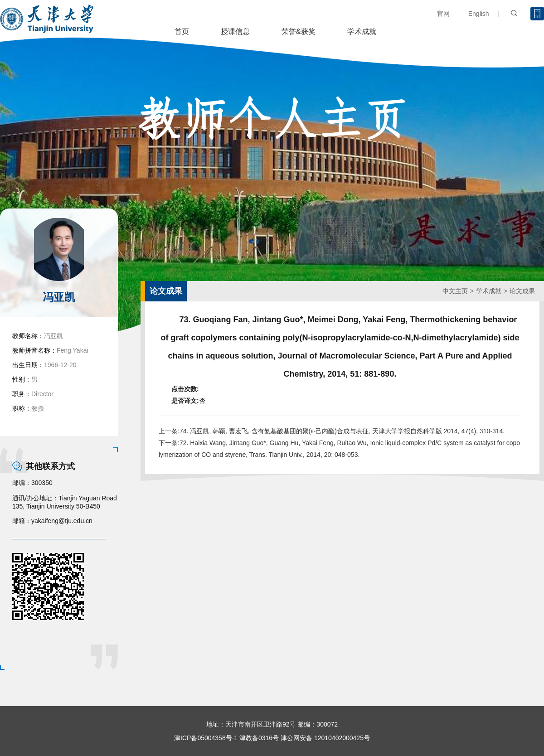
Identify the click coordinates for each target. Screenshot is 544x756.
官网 (443, 14)
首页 (182, 31)
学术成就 (362, 31)
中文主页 (455, 291)
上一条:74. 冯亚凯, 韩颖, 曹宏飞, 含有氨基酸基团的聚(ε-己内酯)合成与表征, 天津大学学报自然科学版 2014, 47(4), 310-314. (332, 431)
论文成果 (522, 291)
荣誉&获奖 (299, 31)
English (479, 14)
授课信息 (235, 31)
